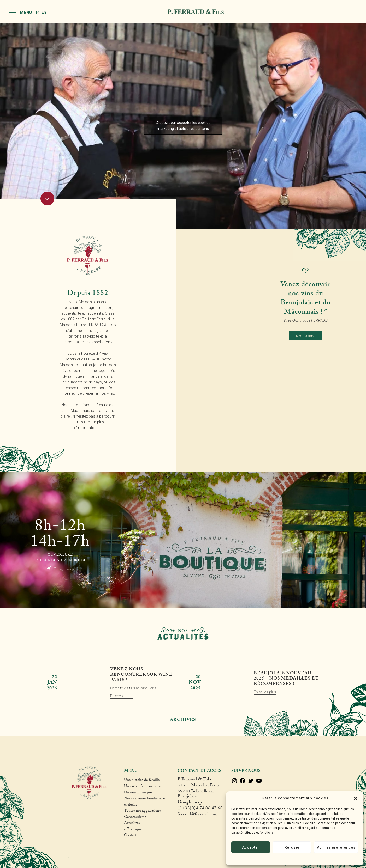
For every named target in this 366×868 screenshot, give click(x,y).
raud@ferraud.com (200, 815)
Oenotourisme (135, 818)
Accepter (251, 847)
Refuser (292, 847)
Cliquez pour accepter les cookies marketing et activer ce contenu (183, 126)
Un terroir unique (138, 793)
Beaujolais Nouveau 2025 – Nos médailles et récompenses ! (286, 679)
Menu (21, 13)
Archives (183, 720)
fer (180, 815)
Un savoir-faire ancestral (143, 787)
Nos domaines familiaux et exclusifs (145, 802)
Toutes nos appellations (142, 811)
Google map (60, 569)
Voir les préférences (336, 847)
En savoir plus (121, 696)
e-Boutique (133, 830)
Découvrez (306, 336)
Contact (130, 836)
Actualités (132, 824)
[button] (356, 798)
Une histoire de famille (142, 781)
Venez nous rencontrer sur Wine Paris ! (141, 675)
